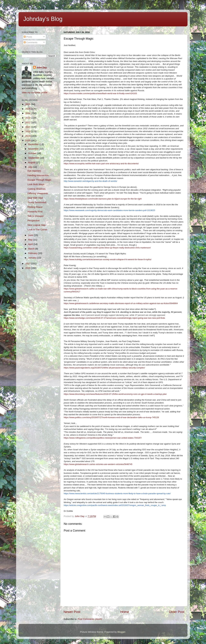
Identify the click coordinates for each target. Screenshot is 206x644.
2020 (28, 131)
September (34, 158)
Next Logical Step (37, 225)
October (33, 153)
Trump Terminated (37, 202)
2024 (28, 113)
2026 (28, 104)
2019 (28, 136)
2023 (28, 118)
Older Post (177, 612)
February (33, 253)
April (31, 244)
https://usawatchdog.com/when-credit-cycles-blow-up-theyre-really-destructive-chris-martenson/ (107, 248)
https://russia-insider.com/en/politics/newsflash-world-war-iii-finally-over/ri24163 (100, 93)
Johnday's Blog (43, 19)
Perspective (34, 221)
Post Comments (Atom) (90, 619)
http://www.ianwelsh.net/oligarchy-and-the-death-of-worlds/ (90, 181)
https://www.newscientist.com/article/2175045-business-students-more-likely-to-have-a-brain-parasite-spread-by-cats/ (117, 493)
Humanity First (35, 212)
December (34, 144)
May (31, 240)
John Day (42, 68)
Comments (31, 42)
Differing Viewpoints (38, 193)
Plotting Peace (35, 207)
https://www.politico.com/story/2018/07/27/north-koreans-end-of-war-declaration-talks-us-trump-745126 (111, 417)
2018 (28, 140)
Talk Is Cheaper (36, 216)
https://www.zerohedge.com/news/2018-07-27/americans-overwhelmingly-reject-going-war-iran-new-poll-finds (114, 318)
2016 (28, 268)
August (32, 162)
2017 (28, 264)
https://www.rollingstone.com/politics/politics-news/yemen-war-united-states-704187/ (103, 438)
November (34, 149)
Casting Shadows (37, 189)
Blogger (121, 632)
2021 (28, 127)
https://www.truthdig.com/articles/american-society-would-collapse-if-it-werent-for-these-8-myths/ (108, 259)
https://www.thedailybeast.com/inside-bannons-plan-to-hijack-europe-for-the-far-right (103, 199)
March (32, 249)
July (31, 167)
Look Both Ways (36, 184)
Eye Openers (34, 171)
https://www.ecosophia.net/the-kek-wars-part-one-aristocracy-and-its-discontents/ (101, 164)
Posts (28, 37)
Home (125, 612)
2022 (28, 122)
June (31, 235)
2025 (28, 109)
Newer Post (72, 612)
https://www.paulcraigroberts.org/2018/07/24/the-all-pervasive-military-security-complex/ (104, 368)
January (33, 258)
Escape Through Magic (39, 180)
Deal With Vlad (35, 198)
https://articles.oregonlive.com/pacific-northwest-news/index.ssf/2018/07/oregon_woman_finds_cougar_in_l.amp (115, 505)
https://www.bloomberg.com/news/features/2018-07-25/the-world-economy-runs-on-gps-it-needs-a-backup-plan (115, 394)
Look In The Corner (37, 230)
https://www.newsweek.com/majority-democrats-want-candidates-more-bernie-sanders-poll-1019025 (109, 210)
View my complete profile (35, 93)
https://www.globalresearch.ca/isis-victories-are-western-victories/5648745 (98, 464)
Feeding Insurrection (38, 175)
